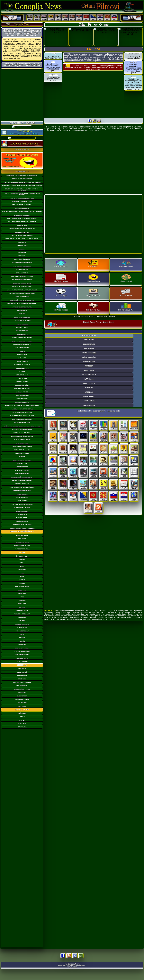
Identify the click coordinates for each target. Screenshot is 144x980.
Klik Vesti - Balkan (61, 278)
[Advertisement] (22, 95)
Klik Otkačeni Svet (126, 264)
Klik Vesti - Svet (126, 278)
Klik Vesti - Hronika (126, 293)
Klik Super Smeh (93, 278)
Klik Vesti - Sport (61, 293)
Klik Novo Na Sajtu (93, 307)
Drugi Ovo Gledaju (93, 293)
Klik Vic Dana (93, 264)
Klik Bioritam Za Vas (126, 307)
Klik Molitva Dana (61, 264)
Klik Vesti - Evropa (61, 307)
